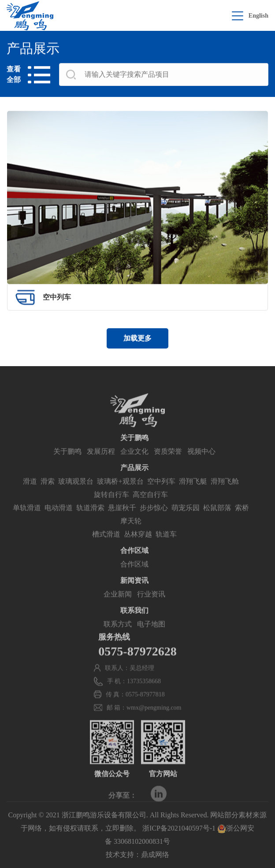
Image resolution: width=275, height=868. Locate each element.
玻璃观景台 (76, 494)
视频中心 (201, 464)
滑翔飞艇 (193, 494)
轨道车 (166, 547)
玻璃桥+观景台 (120, 494)
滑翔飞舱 (225, 494)
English (258, 16)
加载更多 (137, 338)
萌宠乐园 (186, 520)
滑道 (30, 494)
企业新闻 (118, 606)
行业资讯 (151, 606)
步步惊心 (154, 520)
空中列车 (161, 494)
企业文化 (134, 464)
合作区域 (134, 577)
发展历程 (101, 464)
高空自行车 (150, 507)
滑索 (48, 494)
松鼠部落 (217, 520)
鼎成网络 (155, 855)
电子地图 (151, 636)
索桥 (242, 520)
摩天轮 (131, 533)
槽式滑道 (106, 547)
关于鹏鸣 (67, 464)
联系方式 (118, 636)
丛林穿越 (138, 547)
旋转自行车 (111, 507)
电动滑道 (59, 520)
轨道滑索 (90, 520)
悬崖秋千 (122, 520)
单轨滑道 (27, 520)
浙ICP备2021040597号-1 (179, 828)
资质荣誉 (168, 464)
